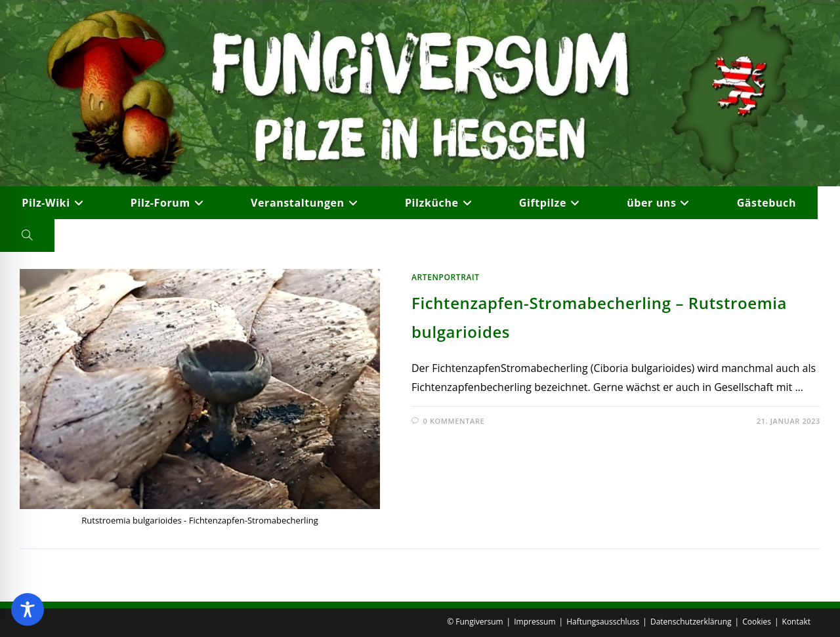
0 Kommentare (454, 421)
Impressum (535, 622)
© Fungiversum (475, 622)
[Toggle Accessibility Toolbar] (28, 609)
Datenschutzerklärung (691, 622)
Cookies (757, 622)
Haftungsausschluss (603, 622)
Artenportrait (446, 277)
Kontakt (796, 622)
